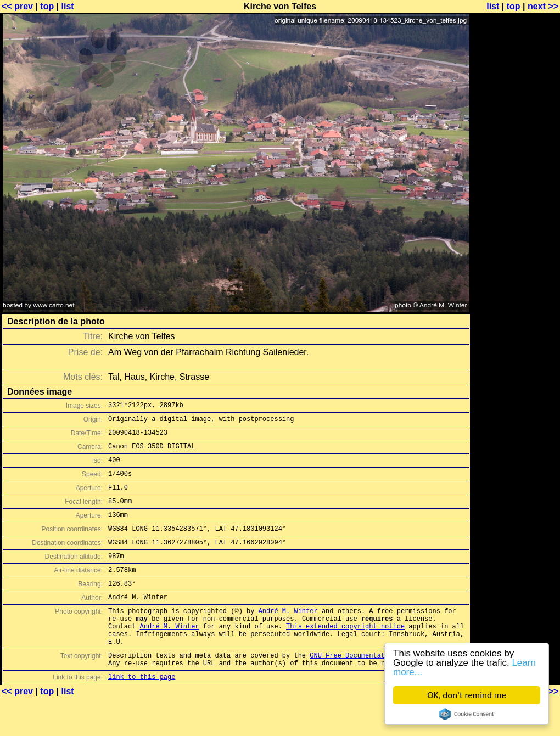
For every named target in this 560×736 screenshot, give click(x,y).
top (47, 6)
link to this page (142, 714)
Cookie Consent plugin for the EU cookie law (467, 714)
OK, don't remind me (467, 695)
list (68, 6)
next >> (543, 6)
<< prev (17, 6)
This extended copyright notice (345, 656)
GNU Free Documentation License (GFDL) (383, 690)
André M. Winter (288, 637)
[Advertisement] (516, 272)
